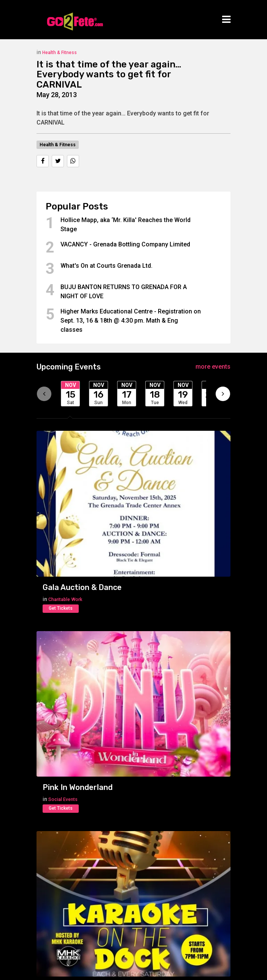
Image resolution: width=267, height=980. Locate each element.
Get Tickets (61, 608)
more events (213, 367)
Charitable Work (65, 600)
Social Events (63, 799)
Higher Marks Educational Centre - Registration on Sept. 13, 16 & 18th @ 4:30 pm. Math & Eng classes (131, 321)
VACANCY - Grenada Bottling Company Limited (125, 244)
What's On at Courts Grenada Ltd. (106, 266)
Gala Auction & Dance (82, 587)
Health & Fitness (60, 53)
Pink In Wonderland (78, 787)
